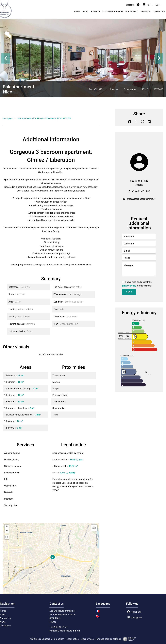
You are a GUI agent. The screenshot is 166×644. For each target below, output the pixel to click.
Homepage (8, 118)
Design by (129, 639)
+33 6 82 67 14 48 (141, 191)
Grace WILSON (139, 181)
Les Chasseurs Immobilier (62, 611)
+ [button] (7, 527)
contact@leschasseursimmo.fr (65, 631)
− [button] (7, 531)
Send (129, 292)
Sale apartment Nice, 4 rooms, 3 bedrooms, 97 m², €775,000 (44, 118)
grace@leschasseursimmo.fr (141, 199)
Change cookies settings (109, 639)
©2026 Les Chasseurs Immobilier (47, 639)
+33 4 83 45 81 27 (58, 627)
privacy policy (129, 286)
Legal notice (73, 639)
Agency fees (88, 639)
